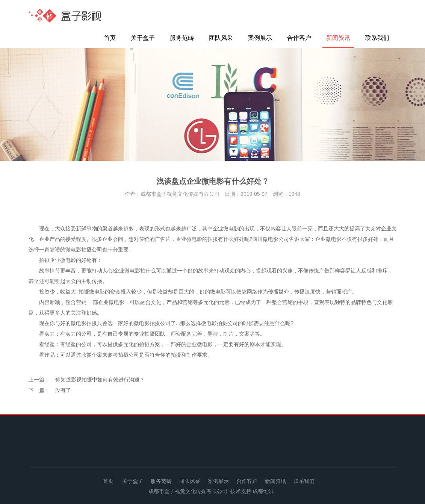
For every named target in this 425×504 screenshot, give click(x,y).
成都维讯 (263, 491)
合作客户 (299, 38)
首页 (110, 38)
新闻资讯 (338, 38)
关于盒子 (143, 38)
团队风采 (221, 38)
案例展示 (260, 38)
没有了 (63, 390)
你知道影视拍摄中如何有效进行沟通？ (100, 380)
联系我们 (377, 38)
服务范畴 (182, 38)
